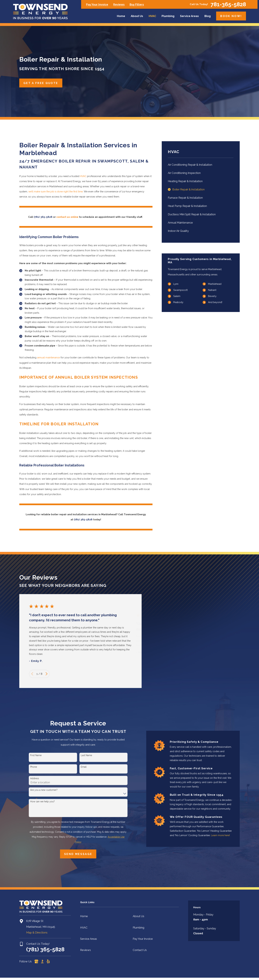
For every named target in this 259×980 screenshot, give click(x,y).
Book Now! (231, 16)
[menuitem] (201, 165)
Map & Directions (37, 932)
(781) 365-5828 (45, 949)
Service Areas (89, 939)
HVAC (83, 176)
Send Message (78, 854)
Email (84, 767)
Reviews (119, 5)
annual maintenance (48, 357)
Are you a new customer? (44, 790)
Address (35, 778)
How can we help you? (42, 801)
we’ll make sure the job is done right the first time (56, 191)
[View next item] (46, 674)
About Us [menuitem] (137, 16)
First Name (36, 755)
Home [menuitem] (121, 16)
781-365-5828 (228, 4)
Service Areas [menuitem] (189, 16)
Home (84, 916)
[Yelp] (48, 961)
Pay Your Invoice (97, 5)
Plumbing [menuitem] (168, 16)
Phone (34, 767)
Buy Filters (137, 5)
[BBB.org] (42, 961)
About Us (138, 916)
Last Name (86, 755)
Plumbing (138, 928)
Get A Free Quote (41, 83)
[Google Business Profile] (36, 961)
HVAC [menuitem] (152, 16)
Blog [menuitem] (208, 16)
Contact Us (140, 950)
